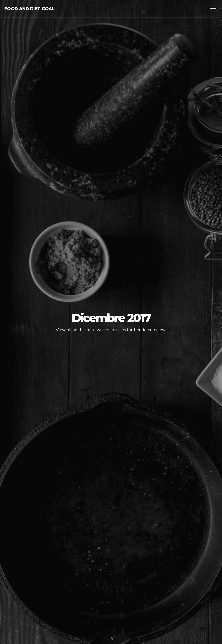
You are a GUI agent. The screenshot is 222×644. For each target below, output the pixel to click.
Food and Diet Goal (29, 9)
